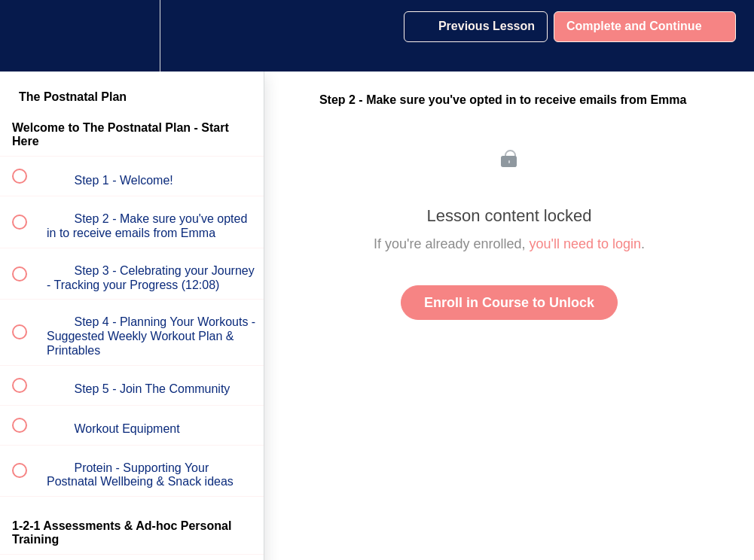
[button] (28, 36)
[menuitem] (132, 36)
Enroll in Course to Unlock (509, 303)
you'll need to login (586, 244)
